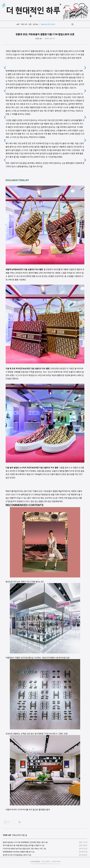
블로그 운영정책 (46, 861)
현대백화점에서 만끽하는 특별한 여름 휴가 (17, 852)
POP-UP (39, 39)
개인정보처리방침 (56, 861)
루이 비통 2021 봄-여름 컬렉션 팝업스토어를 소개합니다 (22, 845)
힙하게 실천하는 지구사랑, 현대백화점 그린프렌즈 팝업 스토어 (24, 842)
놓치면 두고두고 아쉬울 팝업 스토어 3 (16, 855)
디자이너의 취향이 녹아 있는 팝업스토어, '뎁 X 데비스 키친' (23, 849)
